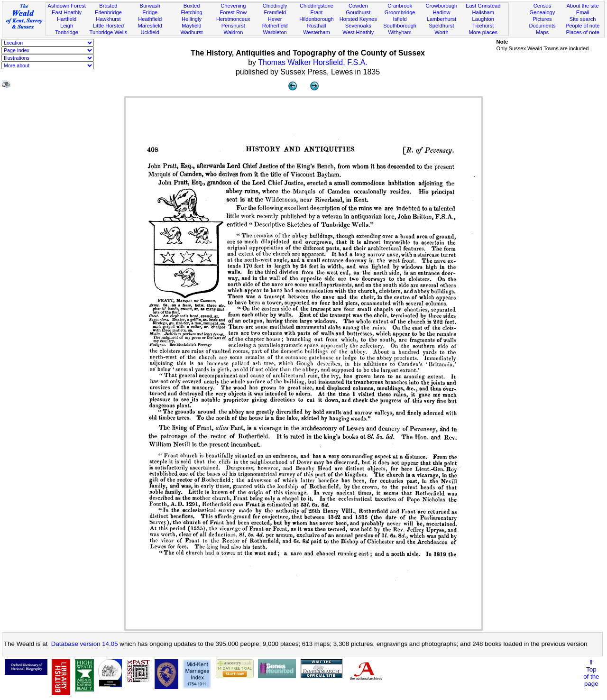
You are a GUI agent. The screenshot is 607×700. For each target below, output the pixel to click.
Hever (275, 19)
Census (543, 6)
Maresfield (150, 26)
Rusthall (316, 26)
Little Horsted (108, 26)
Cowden (358, 6)
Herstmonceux (233, 19)
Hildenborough (316, 19)
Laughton (483, 19)
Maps (542, 32)
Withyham (400, 32)
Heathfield (150, 19)
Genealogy (543, 12)
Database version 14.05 (85, 644)
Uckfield (150, 32)
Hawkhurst (108, 19)
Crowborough (442, 6)
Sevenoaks (358, 26)
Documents (542, 26)
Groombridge (400, 12)
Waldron (233, 32)
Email (583, 12)
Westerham (317, 32)
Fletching (192, 12)
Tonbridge (67, 32)
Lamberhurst (441, 19)
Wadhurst (191, 32)
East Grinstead (483, 6)
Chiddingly (275, 6)
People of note (583, 26)
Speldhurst (441, 26)
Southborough (400, 26)
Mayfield (191, 26)
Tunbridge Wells (109, 32)
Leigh (67, 26)
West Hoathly (358, 32)
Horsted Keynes (358, 19)
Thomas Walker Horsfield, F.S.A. (313, 62)
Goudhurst (358, 12)
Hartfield (67, 19)
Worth (441, 32)
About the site (583, 6)
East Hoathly (67, 12)
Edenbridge (108, 12)
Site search (583, 19)
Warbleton (275, 32)
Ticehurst (483, 26)
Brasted (108, 6)
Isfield (400, 19)
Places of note (582, 32)
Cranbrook (400, 6)
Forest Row (233, 12)
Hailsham (483, 12)
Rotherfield (275, 26)
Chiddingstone (317, 6)
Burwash (150, 6)
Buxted (192, 6)
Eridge (150, 12)
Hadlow (441, 12)
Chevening (233, 6)
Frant (317, 12)
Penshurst (233, 26)
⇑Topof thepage (591, 673)
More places (483, 32)
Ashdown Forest (66, 6)
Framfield (275, 12)
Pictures (542, 19)
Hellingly (192, 19)
